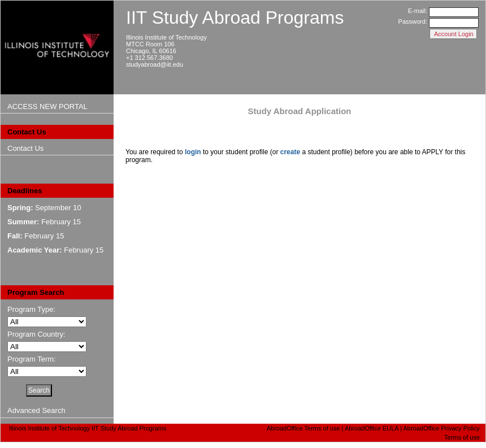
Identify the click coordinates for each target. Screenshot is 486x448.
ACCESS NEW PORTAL (47, 106)
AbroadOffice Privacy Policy (441, 428)
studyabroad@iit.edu (155, 64)
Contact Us (25, 148)
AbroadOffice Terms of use (303, 428)
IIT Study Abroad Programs (235, 18)
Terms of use (462, 437)
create (290, 152)
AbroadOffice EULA (372, 428)
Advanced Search (36, 410)
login (193, 152)
